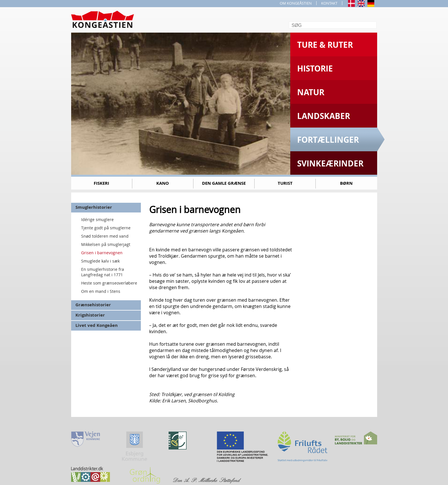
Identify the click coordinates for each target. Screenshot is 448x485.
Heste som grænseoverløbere (109, 283)
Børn (346, 183)
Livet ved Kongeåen (97, 325)
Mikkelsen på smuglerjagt (106, 244)
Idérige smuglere (97, 219)
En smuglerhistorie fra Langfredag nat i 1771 (103, 272)
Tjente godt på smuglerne (106, 228)
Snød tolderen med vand (105, 236)
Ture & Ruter (325, 45)
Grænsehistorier (93, 305)
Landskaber (324, 116)
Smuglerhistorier (94, 207)
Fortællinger (328, 140)
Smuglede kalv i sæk (100, 261)
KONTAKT (329, 3)
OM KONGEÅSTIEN (296, 3)
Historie (315, 68)
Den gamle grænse (224, 183)
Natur (311, 92)
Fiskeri (101, 183)
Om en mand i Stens (101, 291)
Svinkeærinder (330, 163)
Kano (163, 183)
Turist (285, 183)
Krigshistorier (90, 315)
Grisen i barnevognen (102, 253)
